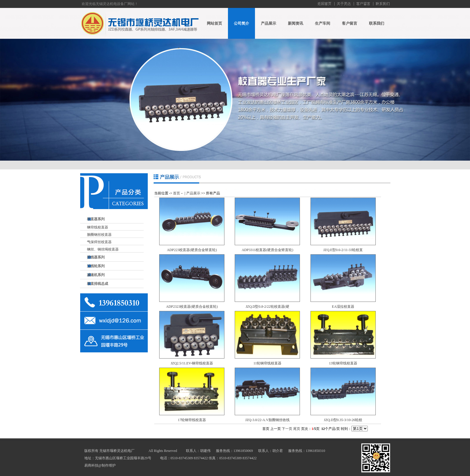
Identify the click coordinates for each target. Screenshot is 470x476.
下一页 (287, 429)
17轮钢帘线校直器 (192, 420)
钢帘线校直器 (98, 227)
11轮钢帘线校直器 (268, 363)
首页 (177, 193)
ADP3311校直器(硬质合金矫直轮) (268, 250)
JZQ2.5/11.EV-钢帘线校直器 (192, 363)
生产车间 (323, 23)
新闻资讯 (296, 23)
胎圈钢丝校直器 (99, 235)
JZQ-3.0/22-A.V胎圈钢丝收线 (267, 420)
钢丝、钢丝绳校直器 (103, 249)
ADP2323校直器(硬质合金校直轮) (192, 307)
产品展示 (268, 23)
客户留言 (350, 23)
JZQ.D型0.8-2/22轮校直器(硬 (267, 307)
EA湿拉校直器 (343, 307)
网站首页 (214, 23)
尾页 (297, 429)
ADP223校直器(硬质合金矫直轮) (192, 250)
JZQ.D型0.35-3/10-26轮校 (343, 420)
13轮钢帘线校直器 (343, 363)
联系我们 (377, 23)
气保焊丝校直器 (99, 242)
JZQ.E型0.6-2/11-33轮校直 (343, 250)
